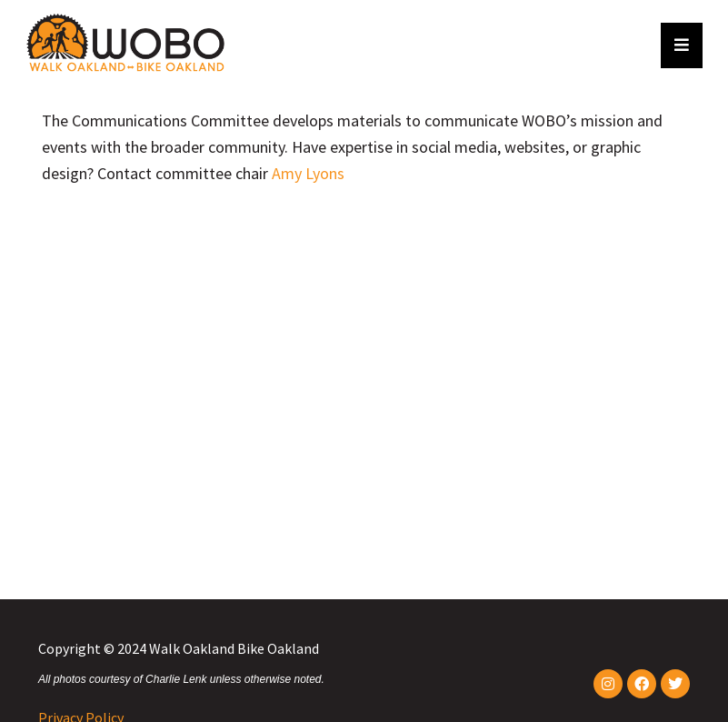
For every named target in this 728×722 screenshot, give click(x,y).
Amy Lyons (308, 173)
